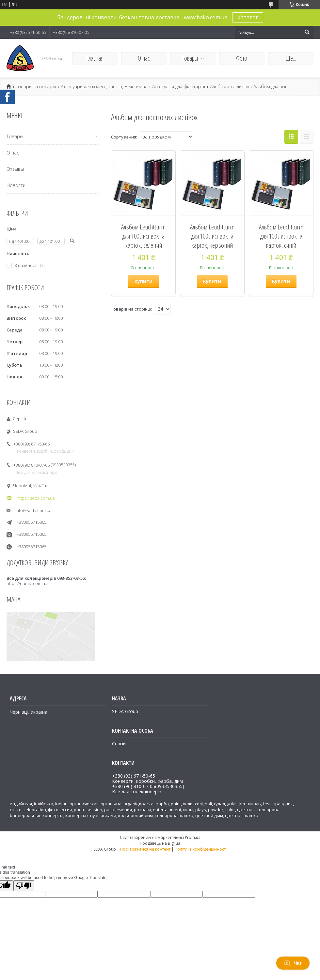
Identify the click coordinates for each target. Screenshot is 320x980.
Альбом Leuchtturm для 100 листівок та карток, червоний (212, 236)
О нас (144, 58)
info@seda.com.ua (33, 510)
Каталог (248, 17)
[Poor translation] (24, 886)
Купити (144, 281)
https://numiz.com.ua (27, 583)
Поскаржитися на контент (145, 849)
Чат (293, 963)
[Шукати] (307, 32)
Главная (95, 58)
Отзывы (15, 169)
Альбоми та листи (229, 87)
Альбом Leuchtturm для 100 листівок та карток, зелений (143, 236)
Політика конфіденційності (201, 849)
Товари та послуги (36, 87)
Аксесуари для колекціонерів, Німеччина (104, 87)
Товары (190, 58)
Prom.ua (193, 837)
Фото (242, 58)
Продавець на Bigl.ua (160, 843)
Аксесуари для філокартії (179, 87)
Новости (16, 185)
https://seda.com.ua (36, 498)
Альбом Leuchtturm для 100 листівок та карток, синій (281, 236)
